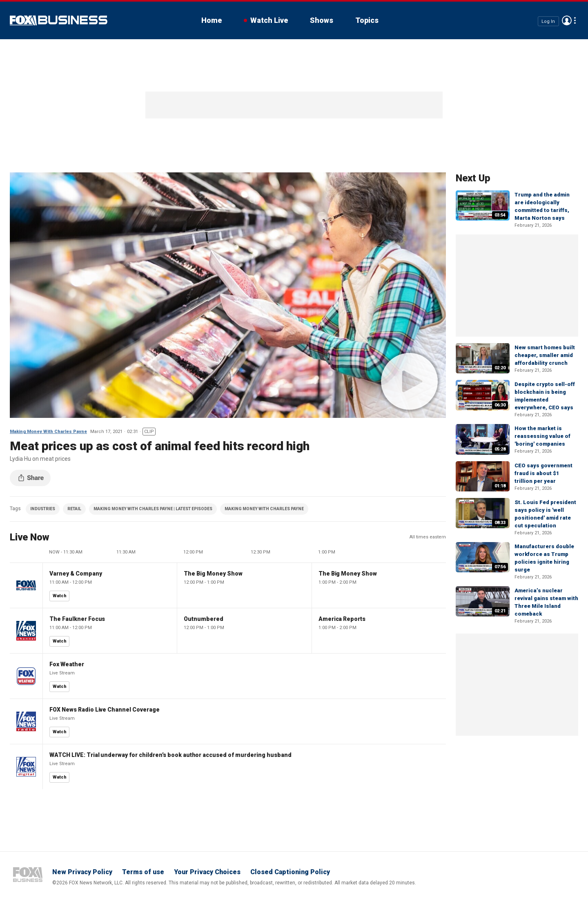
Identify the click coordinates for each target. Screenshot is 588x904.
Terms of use (143, 872)
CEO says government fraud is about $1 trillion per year (543, 473)
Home (212, 20)
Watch (60, 596)
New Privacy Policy (82, 872)
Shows (322, 20)
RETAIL (74, 509)
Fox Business (59, 20)
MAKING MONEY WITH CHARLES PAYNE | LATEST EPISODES (153, 509)
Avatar (567, 20)
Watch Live (269, 20)
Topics (367, 20)
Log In (548, 21)
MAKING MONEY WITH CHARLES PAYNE (264, 509)
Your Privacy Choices (207, 872)
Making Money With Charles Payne (48, 432)
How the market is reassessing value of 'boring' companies (542, 436)
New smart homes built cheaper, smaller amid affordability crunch (545, 355)
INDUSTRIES (43, 509)
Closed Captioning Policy (290, 872)
